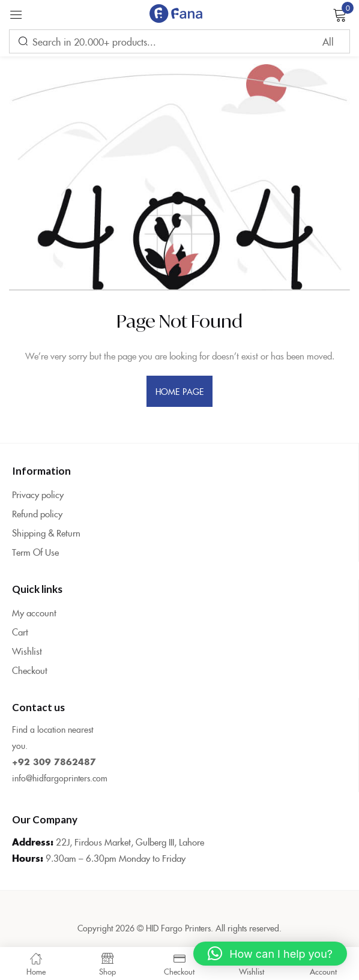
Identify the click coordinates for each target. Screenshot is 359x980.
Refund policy (37, 513)
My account (34, 612)
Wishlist (27, 651)
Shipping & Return (46, 533)
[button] (270, 954)
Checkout (30, 670)
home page (179, 391)
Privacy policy (38, 494)
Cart (20, 632)
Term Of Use (35, 552)
